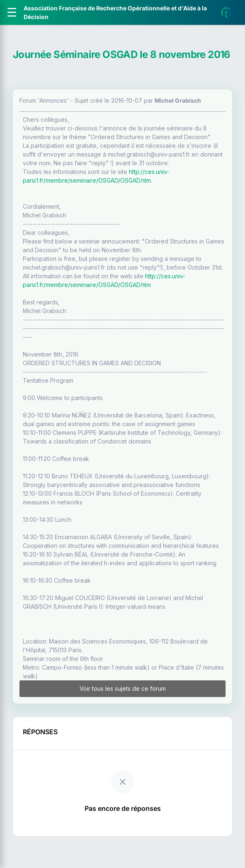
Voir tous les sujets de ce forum (123, 688)
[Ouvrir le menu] (12, 12)
